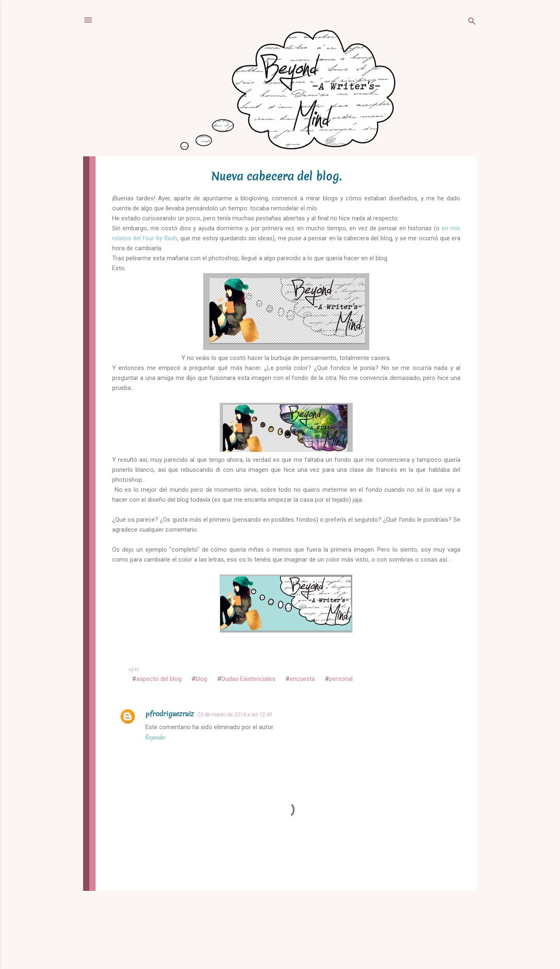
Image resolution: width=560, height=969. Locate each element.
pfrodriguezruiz (170, 714)
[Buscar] (472, 23)
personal (341, 679)
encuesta (302, 679)
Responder (155, 737)
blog (201, 679)
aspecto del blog (159, 679)
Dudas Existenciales (248, 679)
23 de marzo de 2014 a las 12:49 (235, 714)
